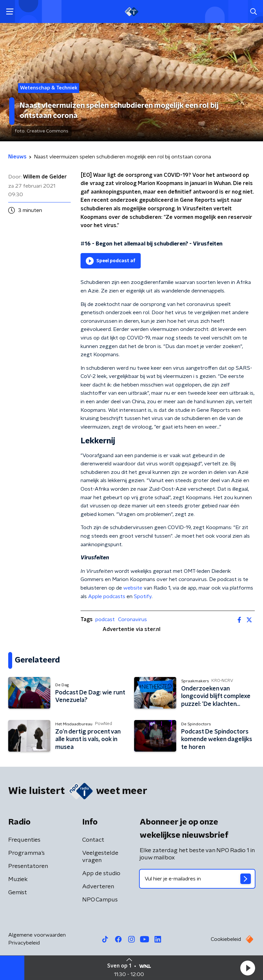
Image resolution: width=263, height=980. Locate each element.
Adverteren (98, 887)
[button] (248, 968)
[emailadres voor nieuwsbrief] (197, 879)
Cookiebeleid (226, 939)
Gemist (18, 893)
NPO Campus (100, 900)
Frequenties (24, 840)
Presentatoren (28, 866)
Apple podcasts (107, 596)
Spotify (143, 596)
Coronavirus (132, 619)
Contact (93, 840)
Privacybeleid (24, 943)
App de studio (101, 874)
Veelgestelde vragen (100, 857)
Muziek (18, 879)
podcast (105, 619)
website (133, 588)
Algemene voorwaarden (37, 935)
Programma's (26, 853)
